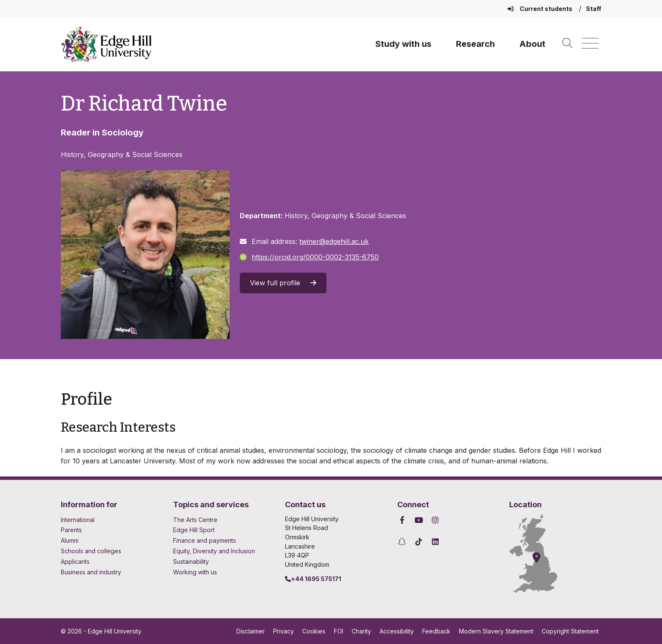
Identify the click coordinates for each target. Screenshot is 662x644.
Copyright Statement (570, 631)
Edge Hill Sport (194, 530)
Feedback (436, 631)
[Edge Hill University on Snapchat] (403, 542)
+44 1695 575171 (313, 579)
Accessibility (397, 631)
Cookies (314, 631)
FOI (339, 631)
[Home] (106, 44)
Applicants (75, 561)
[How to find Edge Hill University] (541, 554)
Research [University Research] (475, 44)
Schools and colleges (91, 551)
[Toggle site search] (567, 44)
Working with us (195, 572)
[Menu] (590, 44)
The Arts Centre (195, 520)
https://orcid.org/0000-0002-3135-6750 (309, 257)
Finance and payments (205, 540)
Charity (361, 631)
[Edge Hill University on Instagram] (435, 520)
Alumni (70, 540)
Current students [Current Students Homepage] (541, 9)
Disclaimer (251, 631)
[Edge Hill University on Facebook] (403, 520)
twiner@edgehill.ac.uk (334, 241)
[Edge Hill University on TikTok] (419, 542)
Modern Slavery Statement (496, 631)
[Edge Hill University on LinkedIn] (435, 542)
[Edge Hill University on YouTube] (419, 520)
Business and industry (91, 572)
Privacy (284, 631)
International (78, 520)
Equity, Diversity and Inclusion (214, 551)
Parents (71, 530)
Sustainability (191, 561)
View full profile (283, 283)
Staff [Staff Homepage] (594, 9)
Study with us (403, 44)
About (532, 44)
